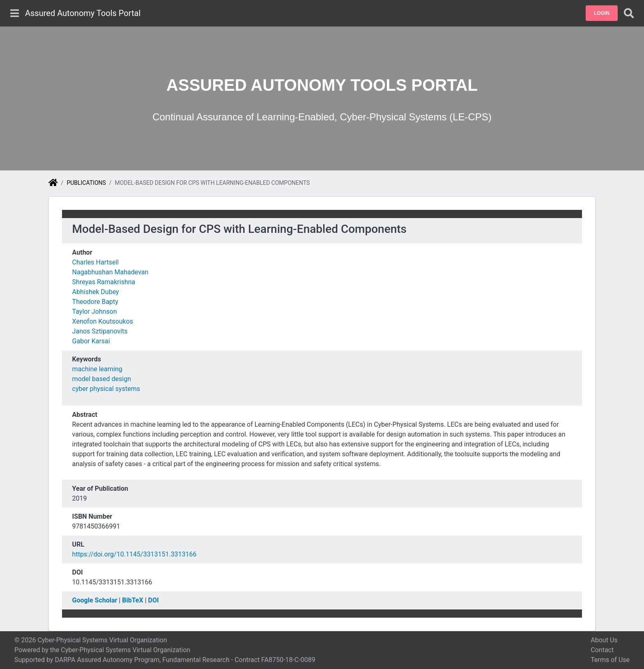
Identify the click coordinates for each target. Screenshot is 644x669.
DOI (154, 600)
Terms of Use (610, 660)
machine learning (97, 369)
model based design (102, 379)
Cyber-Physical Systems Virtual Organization (125, 650)
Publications (86, 183)
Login (602, 13)
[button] (602, 13)
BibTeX (132, 600)
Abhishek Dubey (96, 292)
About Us (604, 640)
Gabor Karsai (91, 341)
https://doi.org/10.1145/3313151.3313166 (135, 554)
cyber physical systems (106, 389)
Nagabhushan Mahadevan (110, 272)
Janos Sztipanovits (100, 331)
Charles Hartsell (96, 262)
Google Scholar (95, 600)
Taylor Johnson (95, 312)
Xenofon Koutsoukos (103, 321)
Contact (602, 650)
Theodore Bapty (95, 302)
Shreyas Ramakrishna (104, 282)
